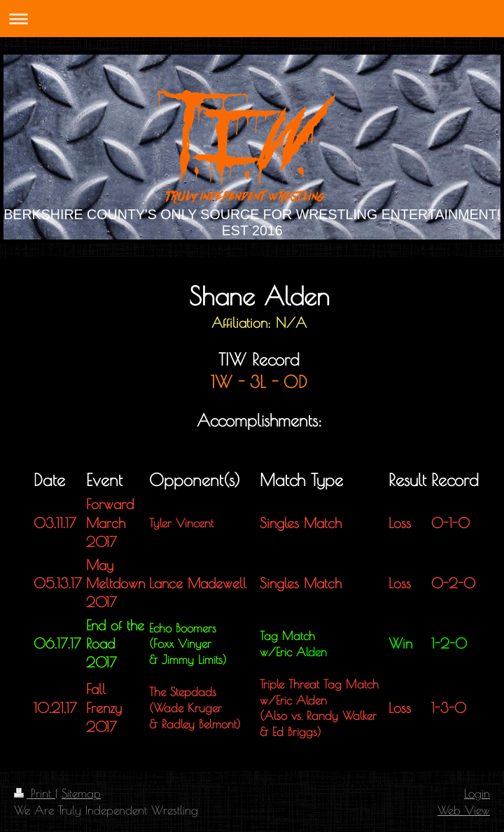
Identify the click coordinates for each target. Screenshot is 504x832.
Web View (464, 810)
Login (477, 793)
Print (35, 793)
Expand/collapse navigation (252, 19)
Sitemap (81, 793)
